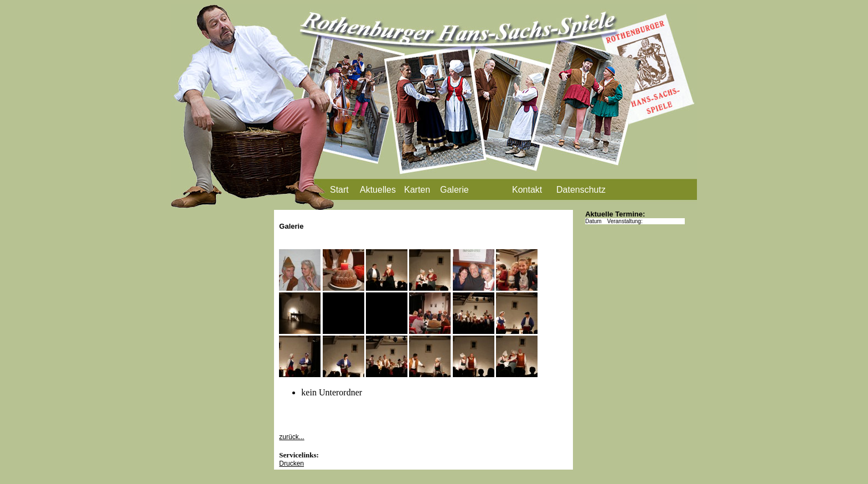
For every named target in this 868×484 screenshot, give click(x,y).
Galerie (454, 190)
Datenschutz (581, 190)
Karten (417, 190)
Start (339, 190)
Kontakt (527, 190)
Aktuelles (378, 190)
